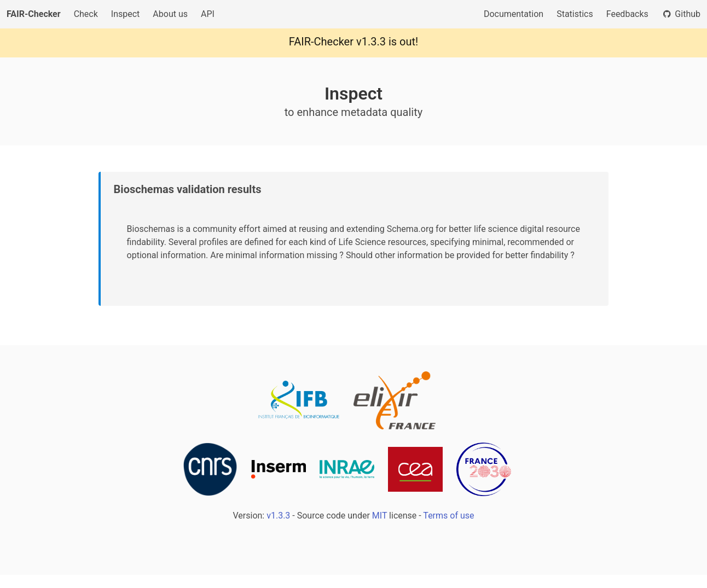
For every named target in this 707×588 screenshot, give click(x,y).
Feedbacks (627, 14)
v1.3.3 (371, 42)
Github (681, 14)
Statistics (575, 14)
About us (170, 14)
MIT (379, 516)
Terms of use (448, 516)
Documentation (514, 14)
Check (86, 14)
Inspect (126, 14)
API (208, 14)
